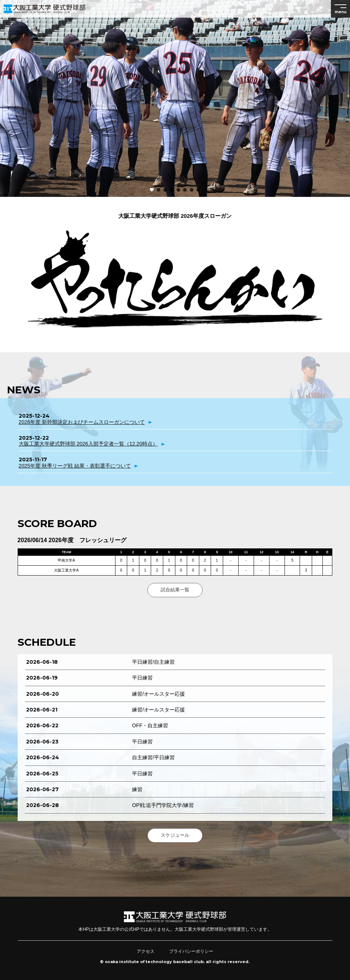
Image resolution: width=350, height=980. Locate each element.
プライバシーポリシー (191, 951)
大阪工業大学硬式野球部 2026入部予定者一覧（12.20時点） (88, 444)
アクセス (146, 951)
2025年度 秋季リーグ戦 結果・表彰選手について (75, 466)
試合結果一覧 (175, 590)
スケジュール (175, 835)
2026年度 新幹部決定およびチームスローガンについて (82, 422)
